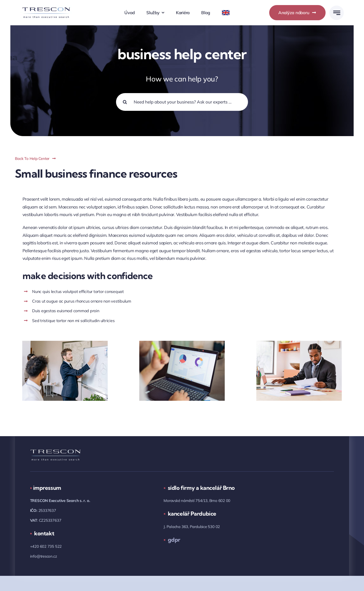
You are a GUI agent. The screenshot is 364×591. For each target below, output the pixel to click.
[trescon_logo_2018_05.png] (46, 8)
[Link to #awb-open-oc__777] (337, 13)
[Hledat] (125, 102)
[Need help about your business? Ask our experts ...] (182, 102)
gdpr (172, 540)
